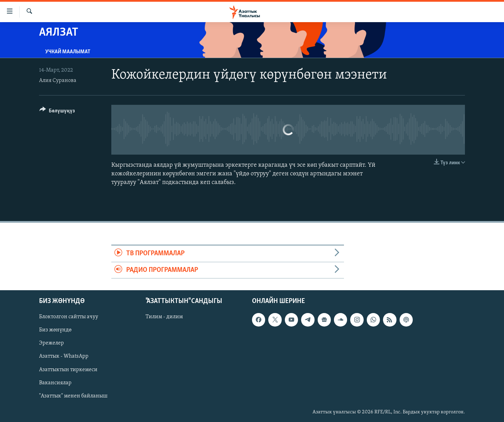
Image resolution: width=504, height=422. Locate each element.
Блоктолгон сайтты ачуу (69, 317)
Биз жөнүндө (55, 330)
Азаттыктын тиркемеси (68, 369)
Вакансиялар (55, 383)
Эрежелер (52, 343)
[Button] (57, 112)
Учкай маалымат (68, 52)
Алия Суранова (58, 81)
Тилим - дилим (164, 317)
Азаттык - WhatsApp (64, 356)
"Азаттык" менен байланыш (73, 396)
